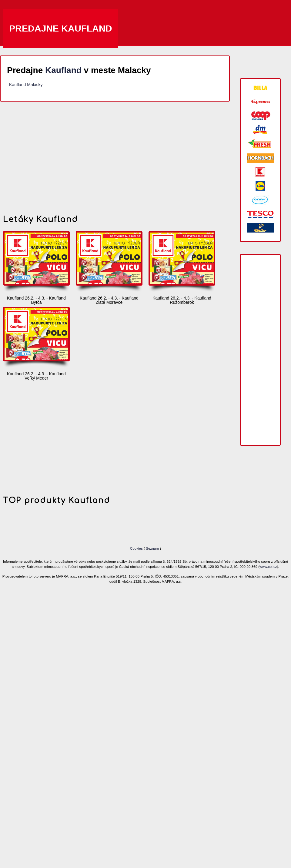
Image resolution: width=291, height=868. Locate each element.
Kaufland (63, 70)
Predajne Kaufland (61, 28)
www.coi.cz (268, 566)
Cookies (137, 548)
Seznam (152, 548)
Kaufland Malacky (26, 85)
